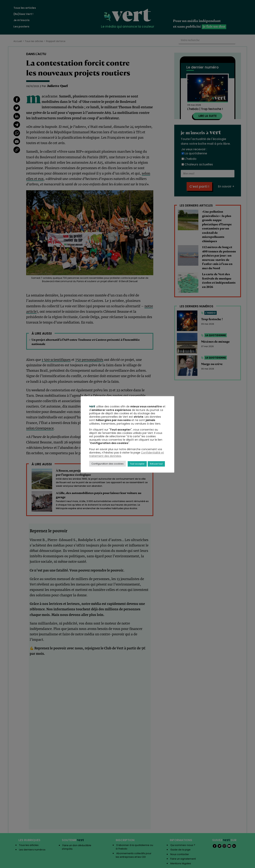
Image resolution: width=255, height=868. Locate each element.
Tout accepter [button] (137, 464)
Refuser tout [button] (156, 464)
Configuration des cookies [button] (107, 464)
